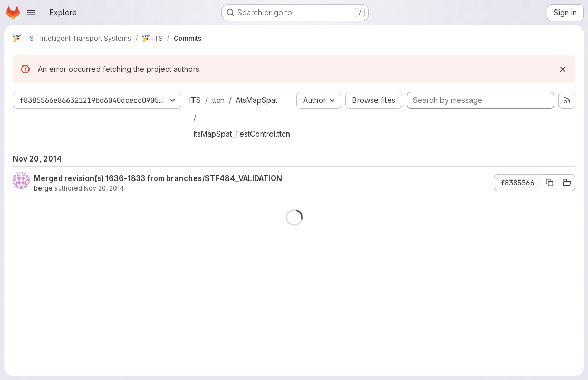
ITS (195, 100)
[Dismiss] (563, 69)
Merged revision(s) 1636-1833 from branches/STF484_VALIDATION (158, 178)
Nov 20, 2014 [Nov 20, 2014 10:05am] (104, 188)
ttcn (218, 100)
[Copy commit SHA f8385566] (550, 183)
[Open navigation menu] (31, 13)
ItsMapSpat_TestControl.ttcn (242, 134)
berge (43, 188)
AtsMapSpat (257, 100)
